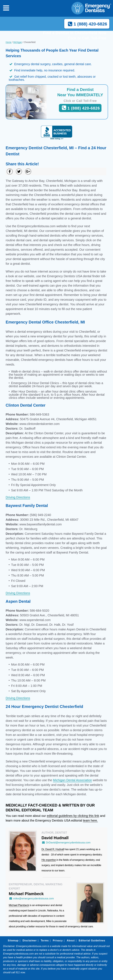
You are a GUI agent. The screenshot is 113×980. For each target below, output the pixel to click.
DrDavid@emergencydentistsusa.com (66, 843)
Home (8, 42)
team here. (90, 820)
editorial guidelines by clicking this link (73, 816)
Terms (45, 941)
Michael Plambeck (19, 905)
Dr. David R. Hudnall (53, 849)
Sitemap (13, 941)
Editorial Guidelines (92, 941)
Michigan (18, 42)
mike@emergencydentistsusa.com (31, 899)
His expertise (49, 860)
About (71, 941)
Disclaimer (30, 941)
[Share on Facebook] (10, 172)
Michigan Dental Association (72, 780)
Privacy (58, 941)
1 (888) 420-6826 (87, 24)
